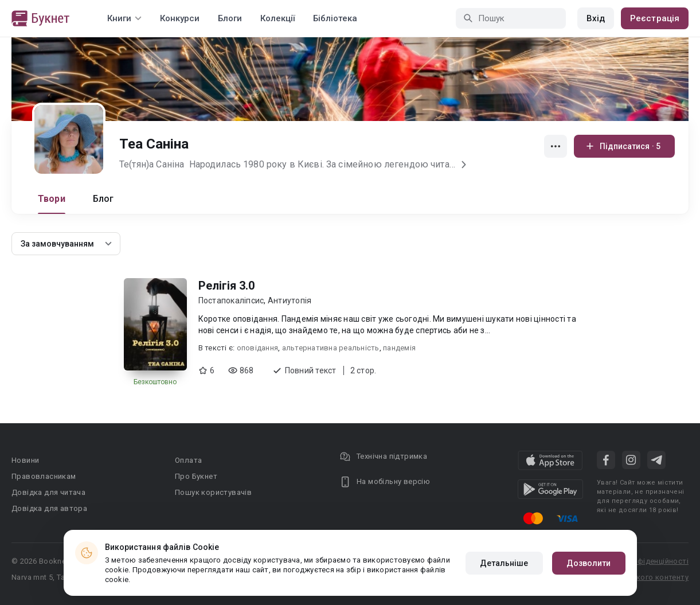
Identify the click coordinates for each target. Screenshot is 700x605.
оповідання (258, 348)
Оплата (188, 460)
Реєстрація (655, 18)
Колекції (277, 18)
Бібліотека (335, 18)
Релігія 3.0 (226, 286)
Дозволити (589, 563)
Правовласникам (44, 476)
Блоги (230, 18)
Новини (25, 460)
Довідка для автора (49, 508)
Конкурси (180, 18)
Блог (103, 199)
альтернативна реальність (331, 348)
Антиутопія (290, 300)
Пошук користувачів (213, 492)
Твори (52, 199)
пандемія (399, 348)
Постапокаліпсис (231, 300)
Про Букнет (196, 476)
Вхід (596, 18)
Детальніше (504, 563)
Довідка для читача (48, 492)
